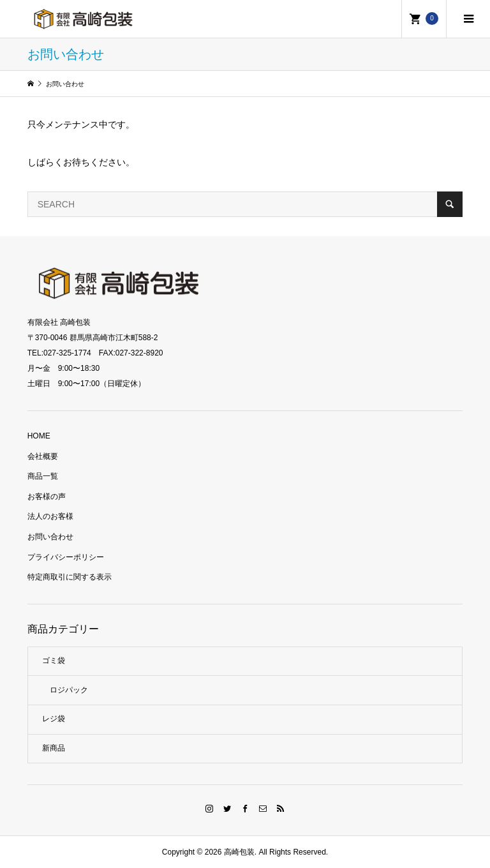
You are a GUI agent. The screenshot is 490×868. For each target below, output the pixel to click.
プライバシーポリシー (66, 557)
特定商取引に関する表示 (70, 577)
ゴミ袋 (54, 661)
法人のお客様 (50, 516)
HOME (39, 436)
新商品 (54, 748)
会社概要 (43, 456)
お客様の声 (47, 497)
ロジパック (69, 690)
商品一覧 (43, 476)
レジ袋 (54, 719)
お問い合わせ (50, 537)
